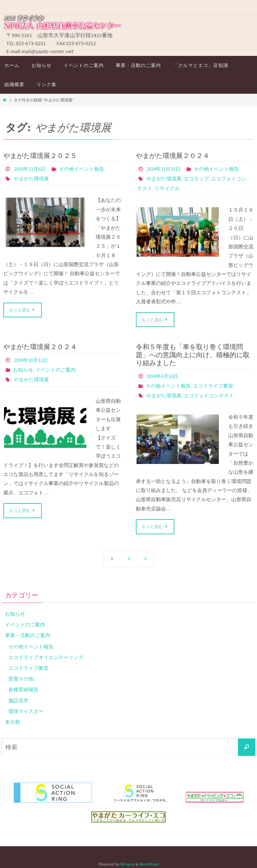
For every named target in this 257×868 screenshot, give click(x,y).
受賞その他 (22, 677)
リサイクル (180, 187)
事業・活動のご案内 (29, 633)
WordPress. (149, 862)
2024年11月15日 (165, 169)
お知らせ (24, 368)
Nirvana (127, 862)
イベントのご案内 (58, 368)
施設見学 (19, 698)
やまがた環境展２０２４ (173, 155)
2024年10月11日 (33, 359)
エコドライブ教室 (218, 384)
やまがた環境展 (32, 178)
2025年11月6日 (31, 169)
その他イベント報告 (86, 169)
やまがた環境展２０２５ (40, 155)
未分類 (13, 719)
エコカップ (199, 178)
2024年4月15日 (164, 375)
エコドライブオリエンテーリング (49, 655)
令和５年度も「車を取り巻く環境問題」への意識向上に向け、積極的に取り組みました (193, 354)
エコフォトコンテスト (213, 394)
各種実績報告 (24, 687)
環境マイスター (27, 709)
